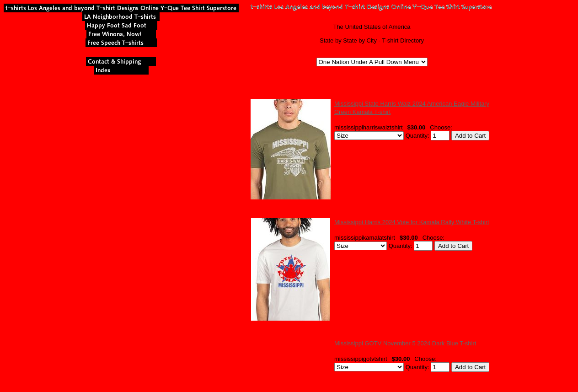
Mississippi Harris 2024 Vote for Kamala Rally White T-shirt (412, 222)
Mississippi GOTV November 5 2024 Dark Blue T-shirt (405, 343)
